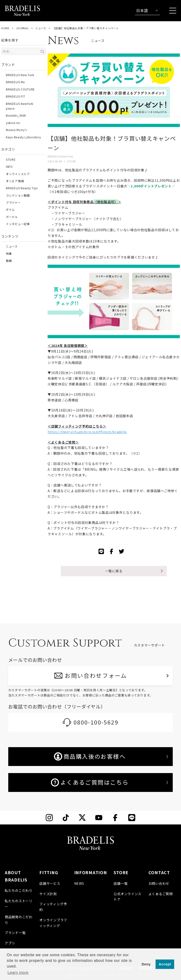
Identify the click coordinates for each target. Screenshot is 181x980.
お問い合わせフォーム (96, 675)
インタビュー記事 (18, 224)
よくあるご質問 (161, 894)
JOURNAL (23, 28)
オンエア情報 (15, 181)
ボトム (10, 209)
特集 (9, 253)
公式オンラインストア (128, 897)
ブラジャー (13, 202)
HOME (5, 28)
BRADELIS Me (15, 82)
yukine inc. (14, 123)
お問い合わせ (159, 883)
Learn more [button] (18, 973)
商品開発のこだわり (19, 920)
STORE (11, 159)
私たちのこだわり (19, 890)
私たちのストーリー (19, 904)
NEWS (79, 883)
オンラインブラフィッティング (53, 923)
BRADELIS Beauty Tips (22, 188)
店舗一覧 (121, 883)
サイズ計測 (48, 894)
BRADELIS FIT (15, 96)
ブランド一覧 (15, 933)
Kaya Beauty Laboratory (23, 137)
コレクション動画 (18, 195)
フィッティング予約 (53, 907)
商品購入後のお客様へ (90, 756)
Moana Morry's (16, 130)
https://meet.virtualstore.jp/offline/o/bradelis (87, 432)
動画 (9, 261)
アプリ (10, 943)
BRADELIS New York (20, 75)
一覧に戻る (114, 571)
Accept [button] (165, 964)
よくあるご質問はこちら (90, 782)
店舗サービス (50, 883)
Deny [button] (146, 964)
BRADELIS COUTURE (20, 89)
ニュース (41, 28)
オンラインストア (18, 174)
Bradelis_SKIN (16, 115)
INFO (9, 167)
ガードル (12, 217)
